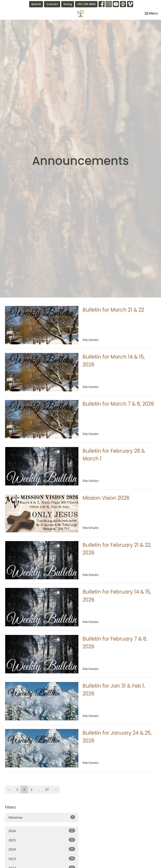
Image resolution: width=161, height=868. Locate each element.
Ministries (42, 817)
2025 (42, 840)
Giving (68, 4)
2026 (42, 831)
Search (36, 4)
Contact (52, 4)
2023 (42, 859)
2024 (42, 849)
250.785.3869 (86, 4)
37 (47, 789)
